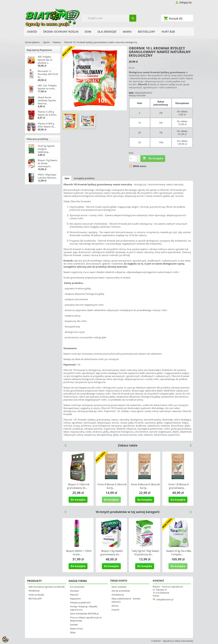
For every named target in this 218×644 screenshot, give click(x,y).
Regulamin (76, 599)
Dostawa (74, 591)
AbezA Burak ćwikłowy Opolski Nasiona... (47, 100)
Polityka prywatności (80, 603)
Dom (88, 32)
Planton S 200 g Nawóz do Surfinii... (48, 113)
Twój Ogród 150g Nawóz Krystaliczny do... (145, 553)
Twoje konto (119, 581)
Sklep (73, 632)
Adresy (115, 606)
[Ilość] (132, 159)
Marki (127, 32)
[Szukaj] (109, 18)
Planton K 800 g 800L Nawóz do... (47, 125)
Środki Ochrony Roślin (61, 32)
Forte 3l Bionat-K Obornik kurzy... (112, 486)
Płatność (74, 595)
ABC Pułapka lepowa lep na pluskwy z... (45, 60)
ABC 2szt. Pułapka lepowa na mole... (47, 87)
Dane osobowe (119, 587)
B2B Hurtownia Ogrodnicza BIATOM (47, 587)
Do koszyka (153, 158)
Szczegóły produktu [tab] (84, 178)
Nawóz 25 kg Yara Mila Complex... (179, 553)
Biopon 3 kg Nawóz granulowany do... (112, 553)
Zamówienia (118, 595)
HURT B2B (168, 32)
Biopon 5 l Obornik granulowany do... (78, 486)
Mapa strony (76, 629)
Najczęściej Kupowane (39, 50)
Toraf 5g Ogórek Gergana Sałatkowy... (46, 149)
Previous (64, 444)
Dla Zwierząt (107, 32)
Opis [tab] (67, 178)
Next (190, 444)
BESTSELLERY (147, 32)
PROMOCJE (34, 591)
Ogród (32, 32)
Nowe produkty (36, 595)
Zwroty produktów (121, 591)
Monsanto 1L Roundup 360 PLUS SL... (48, 74)
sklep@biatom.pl (165, 599)
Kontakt (74, 625)
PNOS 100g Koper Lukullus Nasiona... (48, 176)
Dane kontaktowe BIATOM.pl (84, 614)
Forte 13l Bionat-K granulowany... (179, 486)
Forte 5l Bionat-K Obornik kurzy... (145, 486)
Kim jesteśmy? (77, 587)
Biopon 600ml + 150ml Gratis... (79, 553)
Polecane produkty (37, 139)
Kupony (115, 610)
